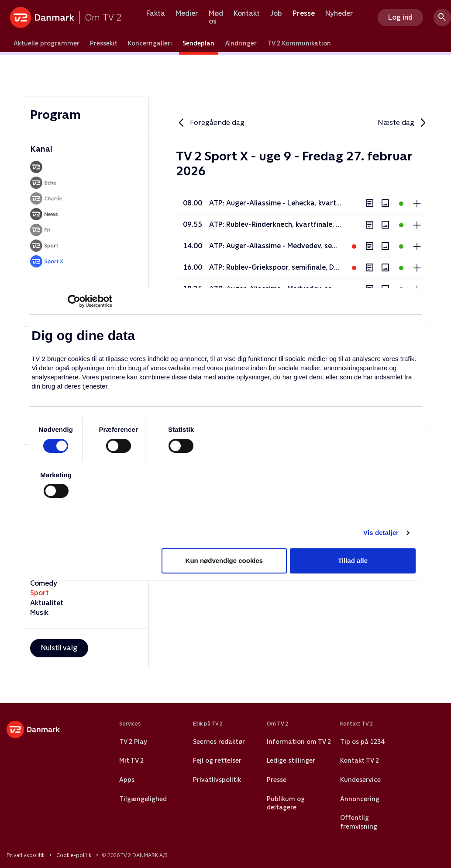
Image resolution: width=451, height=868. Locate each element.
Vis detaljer (381, 533)
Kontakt (247, 14)
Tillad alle (353, 561)
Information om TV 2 (299, 742)
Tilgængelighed (143, 799)
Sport (40, 593)
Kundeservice (360, 780)
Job (276, 14)
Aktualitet (47, 603)
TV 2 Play (133, 742)
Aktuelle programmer (46, 43)
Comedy (44, 583)
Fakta (156, 14)
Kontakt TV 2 (360, 760)
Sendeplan (198, 43)
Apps (127, 780)
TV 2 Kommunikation (299, 43)
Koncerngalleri (150, 43)
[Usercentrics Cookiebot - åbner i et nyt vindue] (74, 301)
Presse (304, 14)
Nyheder (339, 14)
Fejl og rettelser (217, 760)
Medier (187, 14)
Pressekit (104, 43)
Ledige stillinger (291, 760)
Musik (39, 613)
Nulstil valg (59, 648)
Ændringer (241, 43)
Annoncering (360, 799)
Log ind (400, 17)
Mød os (216, 17)
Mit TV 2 (131, 760)
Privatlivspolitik (217, 780)
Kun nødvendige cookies (224, 561)
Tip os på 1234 (362, 742)
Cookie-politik (74, 855)
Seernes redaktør (219, 742)
